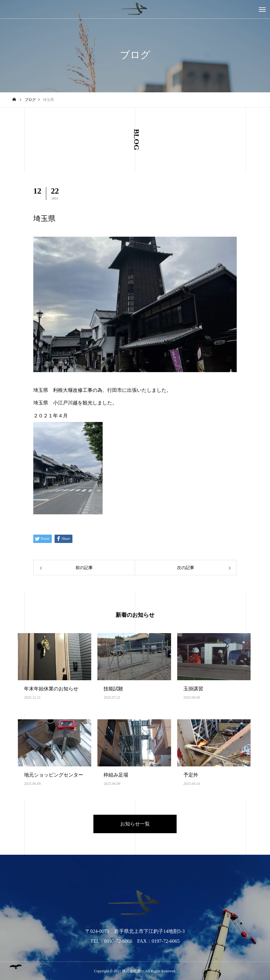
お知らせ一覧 (135, 824)
